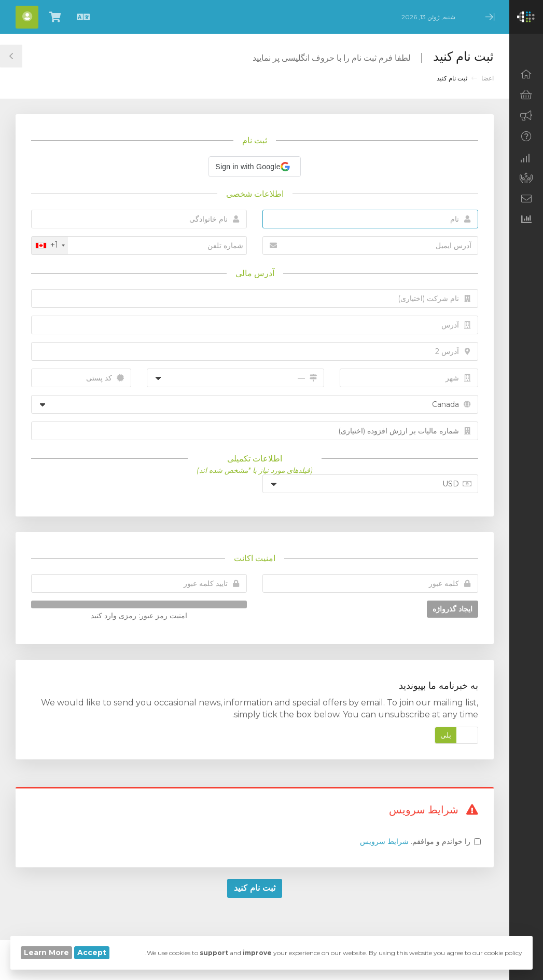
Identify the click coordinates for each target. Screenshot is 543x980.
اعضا (488, 78)
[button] (254, 167)
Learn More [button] (46, 952)
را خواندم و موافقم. (415, 841)
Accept (92, 952)
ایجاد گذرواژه (452, 609)
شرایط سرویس (384, 841)
